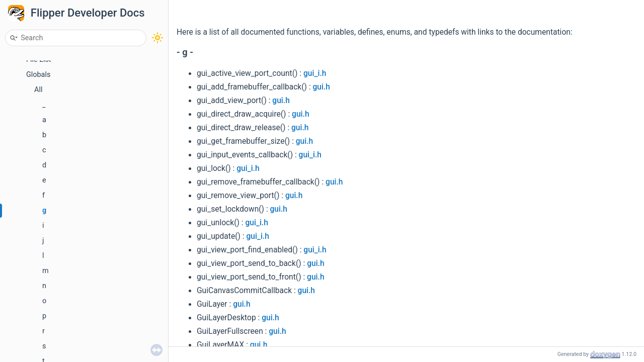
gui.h (322, 87)
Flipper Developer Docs (88, 13)
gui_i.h (315, 73)
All (38, 90)
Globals (38, 75)
